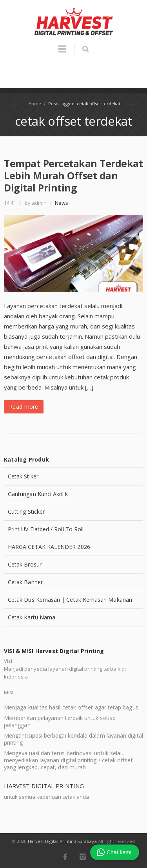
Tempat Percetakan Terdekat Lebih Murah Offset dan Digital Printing (73, 175)
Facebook (65, 857)
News (62, 203)
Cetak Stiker (23, 476)
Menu (62, 52)
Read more (24, 407)
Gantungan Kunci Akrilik (38, 494)
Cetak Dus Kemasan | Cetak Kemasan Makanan (70, 600)
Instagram (83, 857)
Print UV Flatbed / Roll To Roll (46, 529)
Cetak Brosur (25, 564)
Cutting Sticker (26, 512)
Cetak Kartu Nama (32, 617)
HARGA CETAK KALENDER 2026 (49, 547)
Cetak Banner (25, 582)
